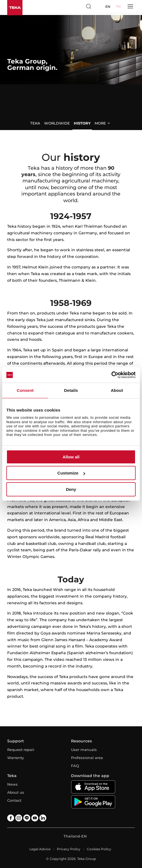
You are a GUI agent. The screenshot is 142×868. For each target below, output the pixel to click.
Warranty (16, 758)
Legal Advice (40, 849)
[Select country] (99, 6)
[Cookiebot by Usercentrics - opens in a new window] (111, 375)
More (100, 123)
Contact (14, 800)
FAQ (75, 766)
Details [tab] (71, 390)
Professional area (87, 758)
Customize (71, 473)
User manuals (84, 750)
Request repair (21, 750)
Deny (71, 489)
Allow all (71, 457)
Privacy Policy (69, 849)
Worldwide (57, 123)
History (82, 123)
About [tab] (117, 390)
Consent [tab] (25, 390)
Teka (35, 123)
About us (16, 792)
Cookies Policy (99, 849)
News (12, 784)
